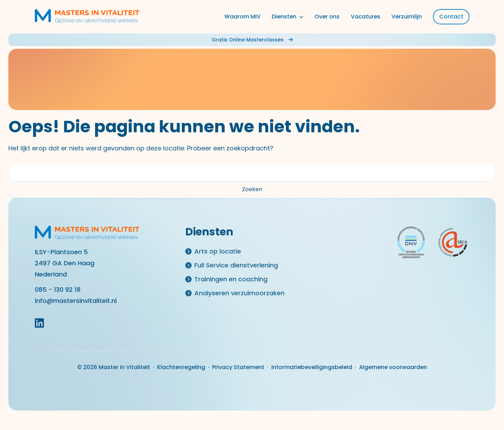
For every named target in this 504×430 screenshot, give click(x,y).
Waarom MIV (242, 17)
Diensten (284, 17)
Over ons (327, 17)
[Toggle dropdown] (301, 17)
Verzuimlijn (407, 17)
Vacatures (366, 17)
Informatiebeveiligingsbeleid (312, 367)
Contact (451, 17)
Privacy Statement (238, 367)
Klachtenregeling (181, 367)
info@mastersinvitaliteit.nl (76, 301)
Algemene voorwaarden (393, 367)
